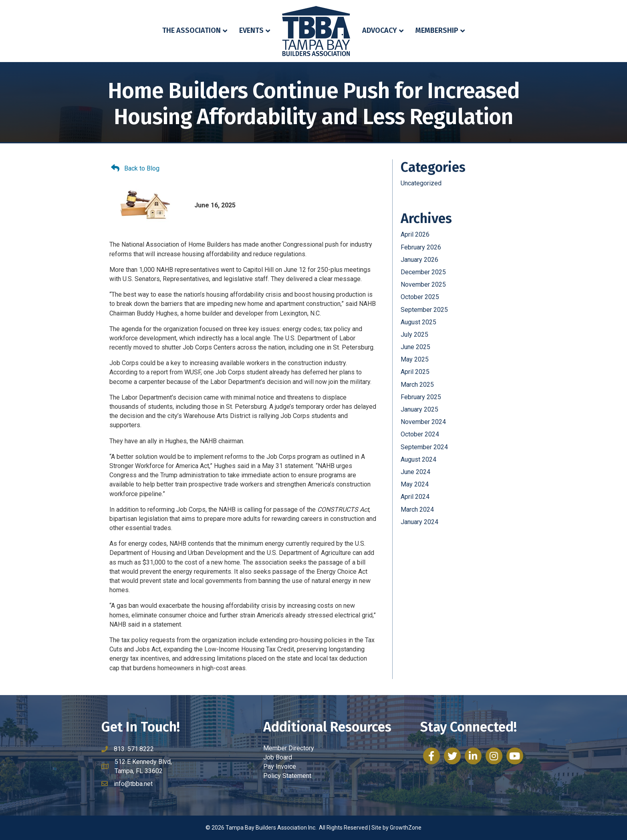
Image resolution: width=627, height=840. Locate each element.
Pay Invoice (280, 767)
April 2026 (415, 234)
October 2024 (420, 434)
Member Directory (289, 748)
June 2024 (415, 472)
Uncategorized (421, 183)
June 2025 (415, 347)
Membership (437, 30)
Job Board (278, 757)
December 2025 (423, 272)
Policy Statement (287, 776)
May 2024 (415, 484)
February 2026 (421, 247)
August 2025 (418, 322)
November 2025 (423, 284)
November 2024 (423, 422)
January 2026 (419, 260)
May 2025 (415, 359)
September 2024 (424, 447)
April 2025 (415, 372)
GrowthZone (406, 828)
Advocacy (380, 30)
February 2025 (421, 397)
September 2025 (424, 310)
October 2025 (420, 297)
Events (251, 30)
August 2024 (418, 459)
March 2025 (417, 385)
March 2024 (417, 509)
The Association (192, 30)
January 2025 (419, 409)
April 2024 (415, 497)
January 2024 (419, 522)
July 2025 (414, 335)
